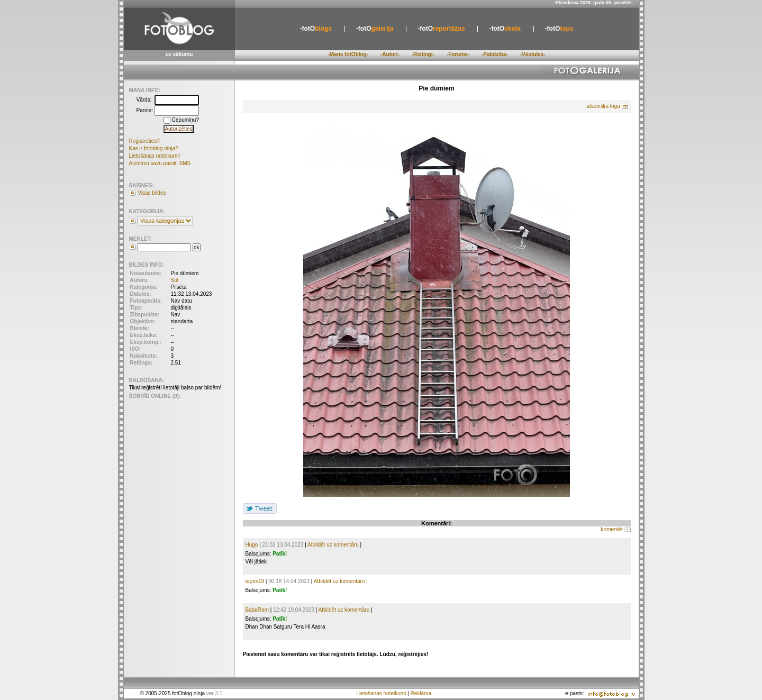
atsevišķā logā (603, 106)
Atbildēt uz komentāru (333, 545)
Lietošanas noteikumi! (155, 156)
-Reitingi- (423, 54)
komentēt (612, 529)
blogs (316, 29)
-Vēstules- (533, 54)
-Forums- (458, 54)
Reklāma (420, 693)
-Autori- (390, 54)
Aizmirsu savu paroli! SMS (160, 163)
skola (505, 29)
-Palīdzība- (495, 54)
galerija (375, 29)
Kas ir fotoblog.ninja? (154, 148)
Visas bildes (152, 193)
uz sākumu (179, 54)
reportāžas (441, 29)
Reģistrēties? (144, 141)
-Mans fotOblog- (348, 54)
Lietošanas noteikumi (381, 693)
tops (559, 29)
